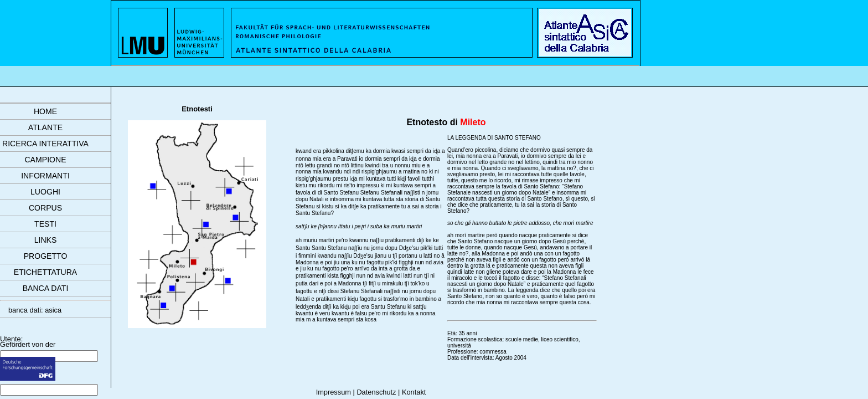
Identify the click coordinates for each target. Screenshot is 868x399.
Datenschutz (376, 392)
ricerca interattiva (45, 144)
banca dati (46, 288)
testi (45, 224)
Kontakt (414, 392)
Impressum (334, 392)
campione (45, 160)
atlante (45, 127)
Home (45, 111)
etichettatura (45, 272)
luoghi (45, 192)
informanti (45, 176)
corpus (45, 208)
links (46, 240)
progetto (46, 256)
